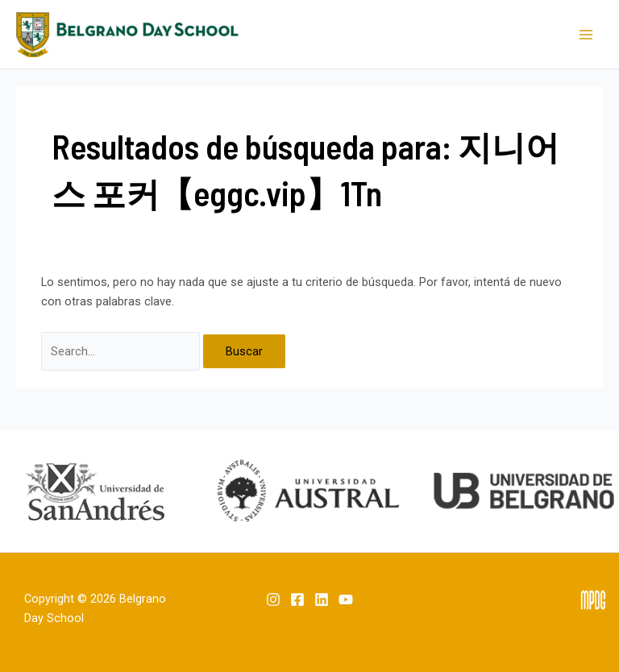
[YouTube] (346, 599)
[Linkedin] (322, 599)
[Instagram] (273, 599)
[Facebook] (297, 599)
